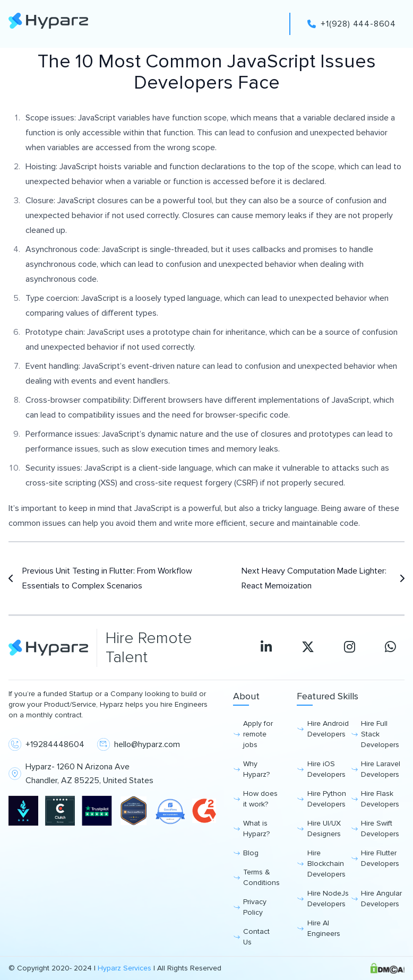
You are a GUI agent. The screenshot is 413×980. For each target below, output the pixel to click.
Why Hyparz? (256, 769)
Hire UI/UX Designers (324, 829)
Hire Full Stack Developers (380, 734)
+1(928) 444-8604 (352, 24)
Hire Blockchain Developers (326, 864)
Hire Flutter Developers (380, 858)
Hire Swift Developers (380, 829)
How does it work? (260, 799)
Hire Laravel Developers (381, 769)
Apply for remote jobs (258, 734)
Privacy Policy (255, 907)
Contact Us (256, 937)
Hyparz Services (124, 968)
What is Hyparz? (256, 829)
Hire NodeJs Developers (328, 899)
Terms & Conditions (261, 877)
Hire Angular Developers (381, 899)
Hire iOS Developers (326, 769)
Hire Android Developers (328, 729)
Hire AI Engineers (324, 928)
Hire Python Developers (327, 799)
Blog (251, 853)
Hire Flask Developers (380, 799)
